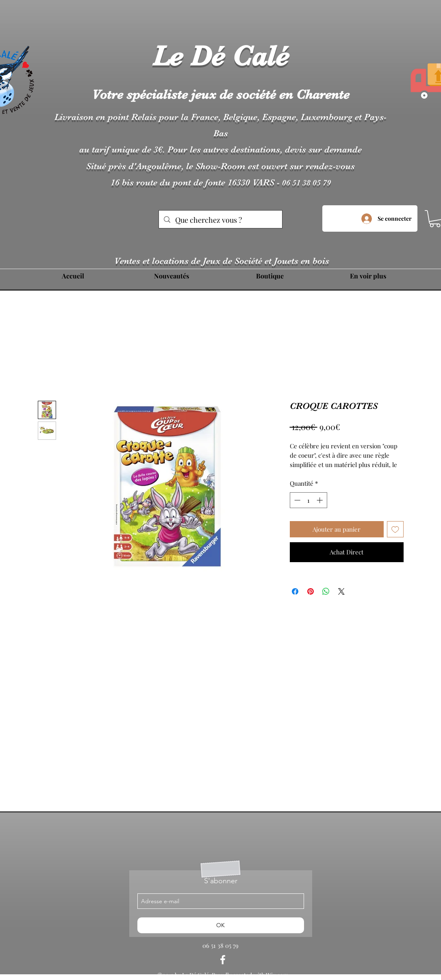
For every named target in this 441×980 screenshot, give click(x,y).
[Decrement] (297, 500)
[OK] (221, 925)
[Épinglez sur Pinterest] (311, 591)
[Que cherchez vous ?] (220, 220)
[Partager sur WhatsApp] (326, 591)
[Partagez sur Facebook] (295, 591)
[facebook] (223, 960)
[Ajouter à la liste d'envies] (395, 529)
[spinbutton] (308, 500)
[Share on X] (341, 591)
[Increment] (320, 500)
